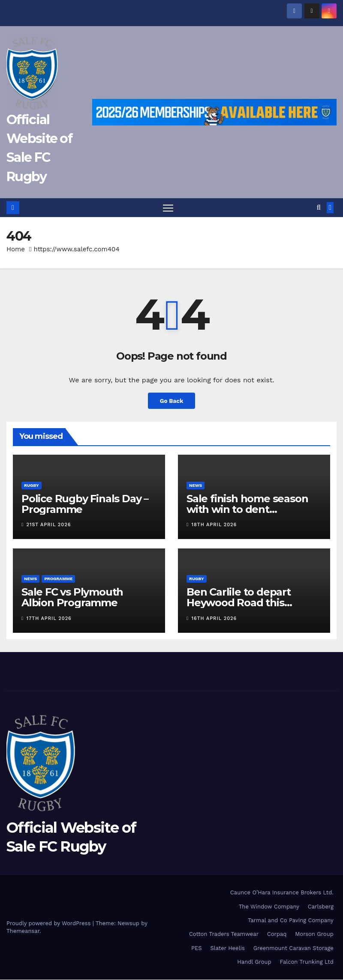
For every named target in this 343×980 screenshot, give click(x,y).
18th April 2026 (214, 525)
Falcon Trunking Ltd (307, 962)
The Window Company (269, 907)
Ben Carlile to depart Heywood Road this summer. (239, 603)
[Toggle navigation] (168, 208)
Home (16, 250)
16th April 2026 (214, 618)
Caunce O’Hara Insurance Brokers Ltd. (282, 893)
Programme (58, 579)
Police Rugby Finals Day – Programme (85, 504)
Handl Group (254, 962)
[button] (319, 207)
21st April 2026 (49, 525)
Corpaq (277, 934)
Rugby (32, 485)
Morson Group (314, 934)
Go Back (171, 401)
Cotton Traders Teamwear (224, 934)
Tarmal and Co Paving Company (291, 921)
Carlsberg (321, 907)
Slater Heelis (227, 948)
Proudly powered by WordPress (50, 924)
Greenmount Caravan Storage (293, 948)
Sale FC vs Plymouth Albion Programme (72, 598)
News (196, 485)
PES (197, 948)
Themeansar (23, 931)
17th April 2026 (49, 618)
